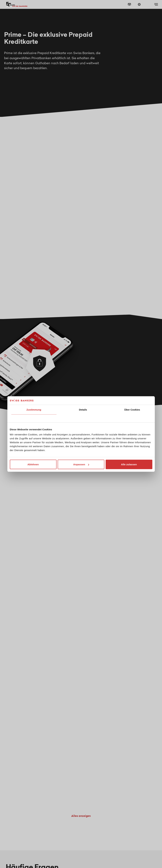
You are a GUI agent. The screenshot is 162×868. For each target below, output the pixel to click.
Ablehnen (33, 464)
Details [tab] (83, 409)
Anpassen (81, 464)
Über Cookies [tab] (132, 409)
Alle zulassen (129, 464)
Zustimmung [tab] (34, 409)
